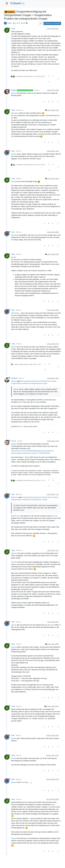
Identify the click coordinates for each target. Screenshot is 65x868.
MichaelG (14, 378)
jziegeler (14, 90)
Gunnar (14, 441)
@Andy (19, 179)
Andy (13, 151)
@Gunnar (19, 494)
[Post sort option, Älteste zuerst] (41, 23)
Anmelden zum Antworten (52, 23)
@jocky (14, 93)
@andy (14, 181)
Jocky (13, 29)
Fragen (10, 23)
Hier (23, 782)
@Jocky (37, 90)
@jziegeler (20, 110)
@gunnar (14, 497)
